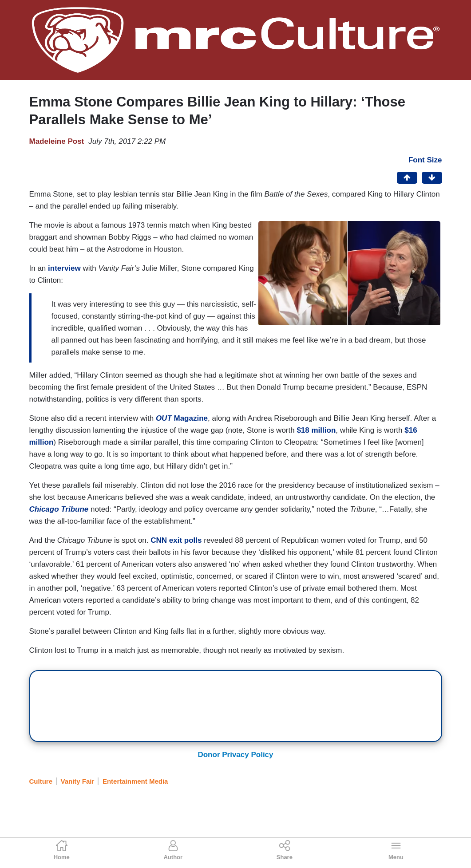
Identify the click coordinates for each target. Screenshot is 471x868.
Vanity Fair (78, 781)
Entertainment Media (135, 781)
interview (64, 268)
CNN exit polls (175, 540)
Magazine (181, 418)
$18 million (315, 430)
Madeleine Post (57, 141)
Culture (41, 781)
